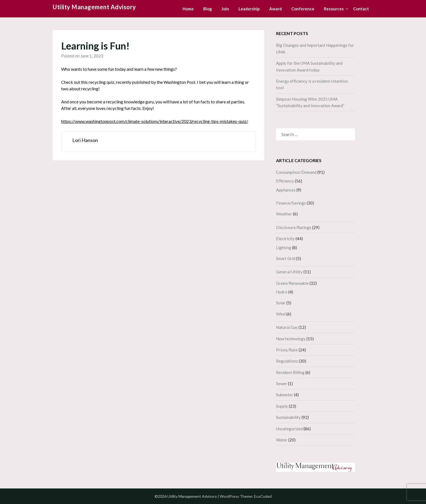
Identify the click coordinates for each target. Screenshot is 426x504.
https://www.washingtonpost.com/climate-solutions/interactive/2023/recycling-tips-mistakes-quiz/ (155, 121)
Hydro (282, 292)
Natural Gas (287, 327)
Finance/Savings (291, 203)
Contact (361, 9)
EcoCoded (263, 496)
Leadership (249, 9)
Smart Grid (286, 258)
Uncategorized (289, 429)
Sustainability (288, 417)
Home (188, 9)
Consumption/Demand (296, 172)
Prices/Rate (287, 350)
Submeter (285, 395)
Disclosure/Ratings (294, 227)
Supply (282, 406)
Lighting (284, 248)
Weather (284, 214)
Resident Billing (290, 372)
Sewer (282, 384)
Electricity (285, 239)
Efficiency (285, 181)
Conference (303, 9)
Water (282, 440)
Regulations (287, 361)
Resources (334, 9)
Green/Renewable (292, 283)
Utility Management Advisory (94, 7)
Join (225, 9)
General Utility (289, 272)
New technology (291, 339)
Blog (208, 9)
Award (275, 9)
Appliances (286, 190)
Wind (281, 314)
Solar (281, 303)
